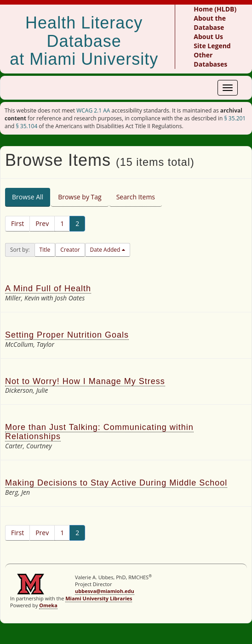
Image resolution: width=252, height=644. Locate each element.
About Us (208, 37)
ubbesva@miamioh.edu (105, 591)
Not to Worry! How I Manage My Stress (85, 381)
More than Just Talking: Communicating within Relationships (99, 432)
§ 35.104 (27, 126)
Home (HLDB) (215, 9)
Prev (42, 223)
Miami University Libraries (99, 598)
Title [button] (45, 250)
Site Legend (212, 46)
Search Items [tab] (136, 197)
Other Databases (210, 59)
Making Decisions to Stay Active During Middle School (116, 483)
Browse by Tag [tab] (80, 197)
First (17, 223)
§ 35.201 (235, 118)
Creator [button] (70, 250)
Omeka (48, 605)
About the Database (210, 23)
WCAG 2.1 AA (93, 110)
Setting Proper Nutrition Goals (67, 335)
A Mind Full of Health (48, 288)
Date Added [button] (106, 250)
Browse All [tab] (28, 197)
